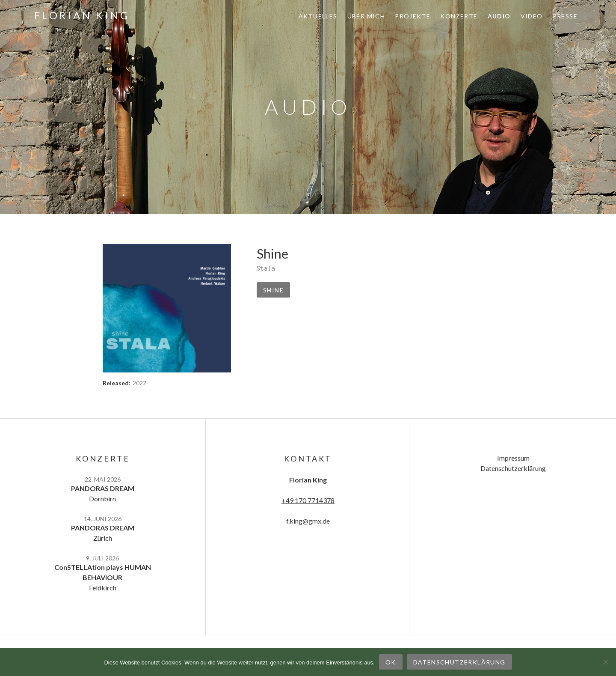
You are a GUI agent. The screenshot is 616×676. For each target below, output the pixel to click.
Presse (565, 16)
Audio (499, 16)
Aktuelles (318, 16)
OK (391, 662)
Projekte (413, 16)
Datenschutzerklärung (513, 468)
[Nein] (605, 662)
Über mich (366, 16)
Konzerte (459, 16)
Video (532, 16)
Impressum (513, 458)
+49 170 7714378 (308, 500)
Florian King (82, 15)
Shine (273, 290)
